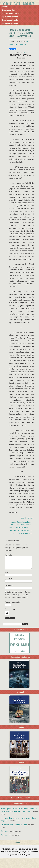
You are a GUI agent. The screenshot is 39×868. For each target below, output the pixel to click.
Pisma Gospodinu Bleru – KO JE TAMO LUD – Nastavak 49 (21, 33)
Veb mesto (9, 588)
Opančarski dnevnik (10, 10)
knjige (25, 52)
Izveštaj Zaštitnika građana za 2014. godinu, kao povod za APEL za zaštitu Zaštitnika (20, 525)
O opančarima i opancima (12, 13)
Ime (7, 575)
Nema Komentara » (27, 518)
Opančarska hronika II (11, 20)
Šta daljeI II (5, 834)
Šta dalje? (5, 838)
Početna (5, 7)
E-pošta (8, 581)
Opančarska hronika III (11, 23)
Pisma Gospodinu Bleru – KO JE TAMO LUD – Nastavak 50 (21, 533)
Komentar (9, 555)
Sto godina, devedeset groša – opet (14, 827)
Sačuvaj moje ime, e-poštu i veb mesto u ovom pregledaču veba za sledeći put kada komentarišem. (18, 597)
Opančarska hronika (10, 17)
